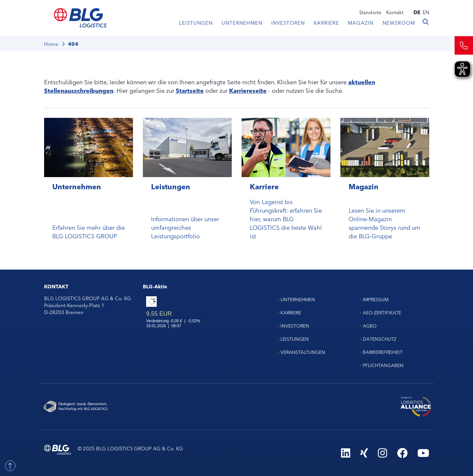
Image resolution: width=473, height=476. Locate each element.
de (417, 12)
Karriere (326, 23)
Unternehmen (242, 23)
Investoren (288, 23)
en (426, 12)
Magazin (361, 23)
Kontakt (395, 12)
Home (51, 44)
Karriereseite (248, 90)
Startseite (190, 90)
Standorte (370, 12)
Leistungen (196, 23)
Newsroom (399, 23)
